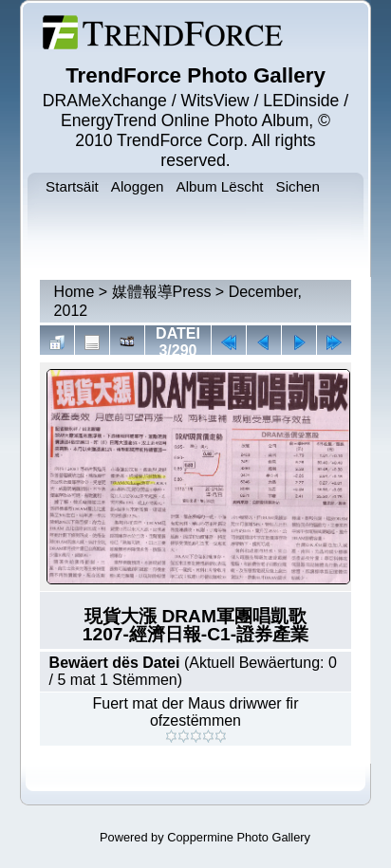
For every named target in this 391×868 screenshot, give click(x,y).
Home (74, 292)
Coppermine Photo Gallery (239, 837)
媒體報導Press (162, 292)
